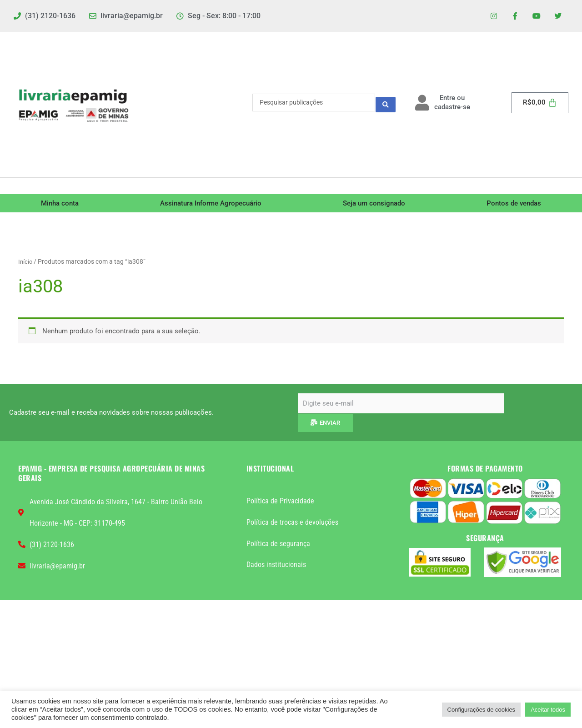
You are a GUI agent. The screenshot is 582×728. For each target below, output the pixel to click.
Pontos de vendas (514, 205)
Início (26, 263)
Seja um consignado (374, 205)
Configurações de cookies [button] (482, 710)
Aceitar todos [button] (548, 710)
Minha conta (60, 205)
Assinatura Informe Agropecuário (211, 205)
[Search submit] (386, 105)
